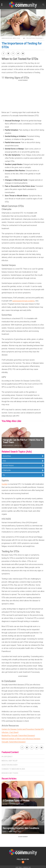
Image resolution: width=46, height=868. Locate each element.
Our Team (19, 867)
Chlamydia (7, 470)
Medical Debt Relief (10, 761)
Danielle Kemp (7, 832)
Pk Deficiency (7, 757)
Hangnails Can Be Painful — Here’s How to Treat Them (23, 441)
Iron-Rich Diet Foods (10, 773)
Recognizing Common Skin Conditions (21, 828)
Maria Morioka (7, 38)
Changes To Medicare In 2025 (13, 769)
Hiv (4, 475)
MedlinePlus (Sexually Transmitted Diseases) (18, 736)
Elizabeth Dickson (9, 804)
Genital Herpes (8, 465)
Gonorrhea (7, 456)
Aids (4, 461)
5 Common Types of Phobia (16, 801)
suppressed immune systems (23, 301)
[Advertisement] (23, 96)
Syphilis (4, 484)
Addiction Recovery (10, 765)
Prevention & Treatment (35, 38)
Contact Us (27, 867)
